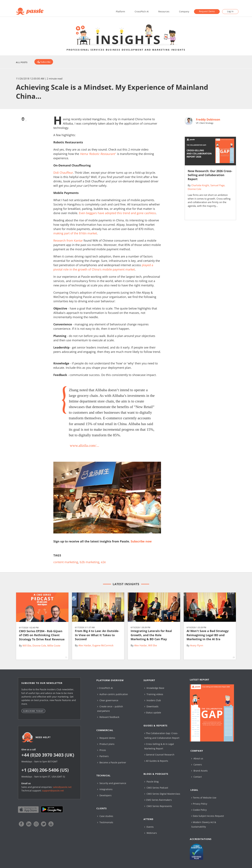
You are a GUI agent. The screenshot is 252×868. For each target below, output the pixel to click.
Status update (153, 713)
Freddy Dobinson (208, 119)
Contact (196, 777)
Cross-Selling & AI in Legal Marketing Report (159, 746)
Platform (120, 11)
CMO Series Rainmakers (158, 800)
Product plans (106, 744)
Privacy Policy (199, 804)
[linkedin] (23, 138)
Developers (104, 795)
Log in (230, 11)
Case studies (105, 816)
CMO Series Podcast (156, 788)
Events (149, 827)
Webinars (151, 833)
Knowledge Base (154, 688)
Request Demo (207, 11)
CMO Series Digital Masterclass (162, 794)
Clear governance (108, 700)
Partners (103, 756)
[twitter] (23, 129)
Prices (102, 750)
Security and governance (112, 783)
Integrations (105, 789)
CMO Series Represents (158, 806)
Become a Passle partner (112, 762)
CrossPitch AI (142, 11)
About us (197, 758)
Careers (197, 765)
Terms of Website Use (204, 798)
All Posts (22, 62)
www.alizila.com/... (84, 445)
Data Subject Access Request (208, 816)
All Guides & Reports (156, 761)
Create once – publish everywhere (110, 709)
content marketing (66, 562)
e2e (103, 562)
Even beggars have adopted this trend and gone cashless (117, 213)
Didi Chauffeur (63, 173)
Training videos (154, 694)
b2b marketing (90, 562)
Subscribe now (141, 541)
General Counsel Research (159, 755)
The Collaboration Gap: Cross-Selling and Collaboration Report (162, 735)
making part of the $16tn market (75, 233)
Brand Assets (199, 771)
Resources (164, 11)
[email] (23, 119)
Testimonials (105, 822)
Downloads (151, 706)
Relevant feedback (108, 717)
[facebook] (23, 147)
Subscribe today (33, 711)
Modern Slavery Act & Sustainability (204, 824)
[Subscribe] (44, 62)
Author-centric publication (113, 694)
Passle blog (151, 782)
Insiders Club (153, 700)
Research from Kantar (68, 240)
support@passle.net (53, 791)
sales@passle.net (62, 787)
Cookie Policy (199, 810)
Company (184, 11)
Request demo (106, 738)
